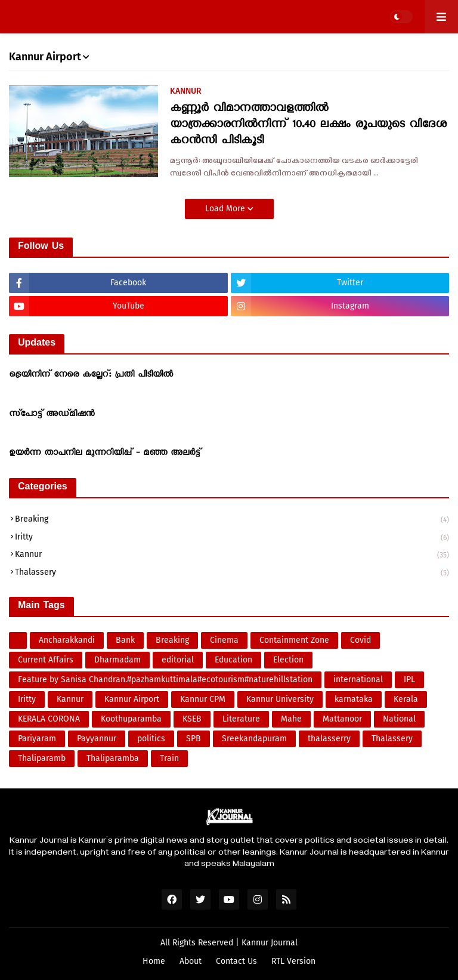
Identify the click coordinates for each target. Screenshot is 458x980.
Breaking (232, 520)
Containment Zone (294, 640)
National (399, 719)
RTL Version (293, 961)
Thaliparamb (42, 758)
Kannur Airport (132, 699)
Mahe (291, 719)
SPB (194, 739)
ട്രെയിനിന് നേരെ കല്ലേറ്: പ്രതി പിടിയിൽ (91, 375)
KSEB (192, 719)
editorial (178, 660)
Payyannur (97, 739)
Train (169, 758)
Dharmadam (117, 660)
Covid (360, 640)
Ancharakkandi (67, 640)
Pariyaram (37, 739)
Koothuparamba (131, 719)
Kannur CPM (203, 699)
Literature (241, 719)
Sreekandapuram (254, 739)
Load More (226, 209)
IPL (409, 679)
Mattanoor (342, 719)
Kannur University (280, 699)
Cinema (224, 640)
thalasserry (329, 739)
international (358, 679)
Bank (125, 640)
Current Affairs (46, 660)
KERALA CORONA (49, 719)
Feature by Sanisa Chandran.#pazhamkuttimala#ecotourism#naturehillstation (165, 679)
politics (151, 739)
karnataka (354, 699)
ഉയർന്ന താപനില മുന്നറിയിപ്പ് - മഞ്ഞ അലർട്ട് (105, 454)
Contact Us (236, 961)
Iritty (232, 538)
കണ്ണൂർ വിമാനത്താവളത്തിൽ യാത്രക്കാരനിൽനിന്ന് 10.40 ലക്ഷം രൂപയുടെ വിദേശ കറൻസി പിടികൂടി (308, 126)
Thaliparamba (113, 758)
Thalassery (232, 573)
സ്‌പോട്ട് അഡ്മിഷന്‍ (52, 415)
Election (288, 660)
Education (233, 660)
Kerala (406, 699)
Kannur (232, 555)
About (191, 961)
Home (154, 961)
